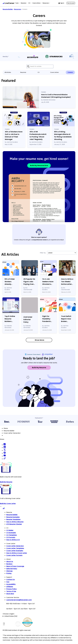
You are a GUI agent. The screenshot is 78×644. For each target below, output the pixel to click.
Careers (70, 72)
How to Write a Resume (15, 522)
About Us (10, 562)
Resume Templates (13, 519)
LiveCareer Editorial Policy (28, 320)
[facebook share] (5, 445)
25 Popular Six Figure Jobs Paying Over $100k (29, 282)
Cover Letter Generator (15, 546)
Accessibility (11, 584)
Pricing (9, 573)
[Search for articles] (40, 66)
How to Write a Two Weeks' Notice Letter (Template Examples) (67, 282)
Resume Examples (13, 517)
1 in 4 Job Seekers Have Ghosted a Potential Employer (48, 282)
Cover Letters (54, 72)
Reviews (9, 564)
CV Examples (11, 533)
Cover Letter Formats (14, 555)
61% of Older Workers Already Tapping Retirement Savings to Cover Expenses (10, 282)
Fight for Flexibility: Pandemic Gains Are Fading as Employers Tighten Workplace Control (47, 319)
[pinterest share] (5, 453)
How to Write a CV (13, 540)
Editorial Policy (12, 569)
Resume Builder (8, 9)
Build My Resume (39, 368)
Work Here (10, 594)
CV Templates (12, 535)
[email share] (5, 456)
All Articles (8, 72)
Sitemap (9, 571)
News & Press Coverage (15, 566)
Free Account (71, 3)
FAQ (8, 582)
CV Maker (10, 530)
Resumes (23, 72)
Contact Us (11, 580)
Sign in (62, 3)
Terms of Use (11, 591)
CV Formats (11, 537)
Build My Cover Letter (8, 504)
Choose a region (8, 614)
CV (39, 72)
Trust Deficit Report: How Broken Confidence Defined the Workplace (66, 319)
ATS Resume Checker (14, 524)
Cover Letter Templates (15, 548)
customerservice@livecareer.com (19, 600)
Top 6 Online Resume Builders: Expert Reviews (11, 319)
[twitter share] (5, 450)
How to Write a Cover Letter (17, 553)
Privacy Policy (12, 589)
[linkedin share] (5, 448)
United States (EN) (11, 616)
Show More (39, 340)
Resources (18, 9)
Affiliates (10, 587)
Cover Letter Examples (15, 551)
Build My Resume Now (39, 165)
